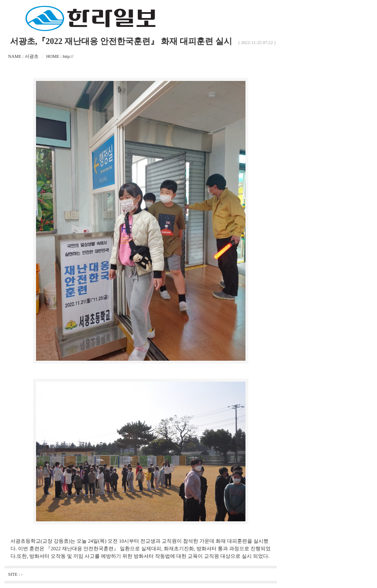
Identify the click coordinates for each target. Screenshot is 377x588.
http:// (68, 56)
